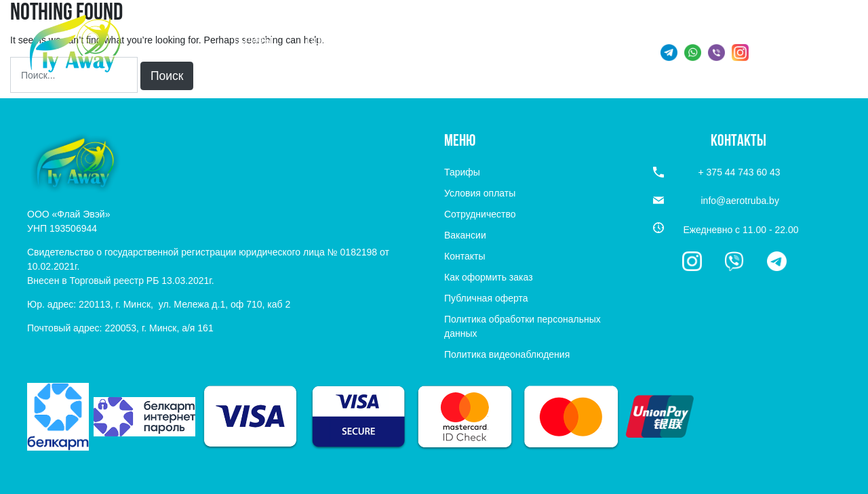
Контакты (465, 256)
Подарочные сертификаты (377, 41)
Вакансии (465, 235)
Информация (517, 41)
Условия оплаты (480, 193)
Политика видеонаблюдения (507, 354)
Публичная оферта (486, 298)
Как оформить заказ (489, 277)
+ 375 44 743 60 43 (800, 54)
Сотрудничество (480, 214)
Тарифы (252, 41)
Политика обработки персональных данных (522, 326)
